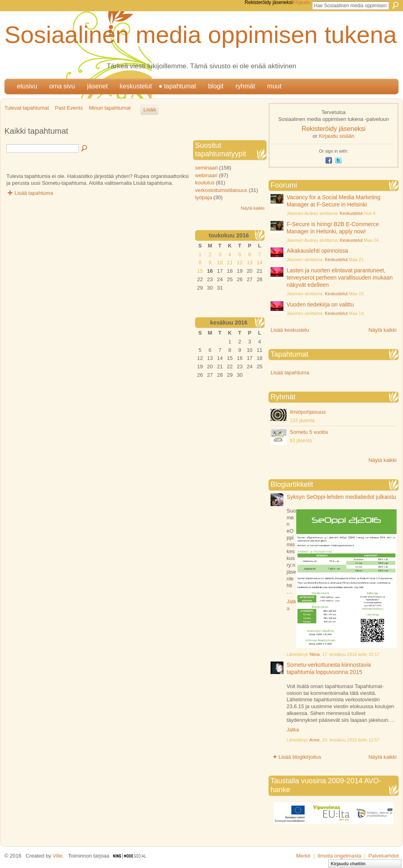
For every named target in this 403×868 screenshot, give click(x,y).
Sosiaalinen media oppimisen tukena (200, 35)
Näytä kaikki (383, 330)
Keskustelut (136, 86)
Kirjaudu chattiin (348, 864)
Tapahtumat (180, 86)
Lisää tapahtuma (34, 193)
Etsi (395, 5)
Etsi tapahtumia (85, 149)
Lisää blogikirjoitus (300, 757)
